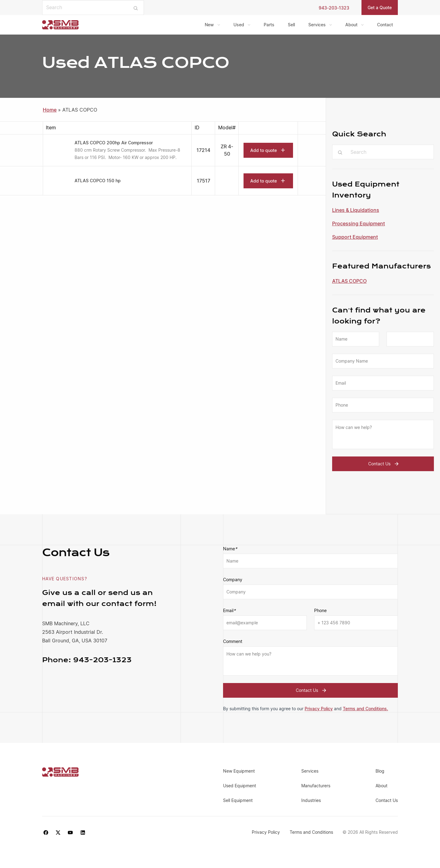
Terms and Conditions (311, 832)
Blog (380, 771)
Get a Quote (380, 7)
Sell (291, 25)
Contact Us (384, 464)
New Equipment (239, 771)
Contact (385, 25)
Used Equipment (240, 786)
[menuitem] (212, 25)
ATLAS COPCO (349, 281)
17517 (204, 181)
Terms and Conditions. (365, 709)
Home (50, 110)
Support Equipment (355, 237)
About (351, 25)
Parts (269, 25)
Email (229, 611)
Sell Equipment (238, 800)
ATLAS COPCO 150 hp (98, 181)
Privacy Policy (319, 709)
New (209, 25)
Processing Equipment (359, 223)
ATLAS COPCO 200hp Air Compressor (114, 143)
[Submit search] (136, 8)
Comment (233, 641)
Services (317, 25)
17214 (203, 150)
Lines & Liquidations (356, 210)
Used (239, 25)
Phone (320, 610)
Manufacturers (316, 786)
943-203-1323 (334, 8)
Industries (311, 800)
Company (233, 580)
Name (230, 549)
